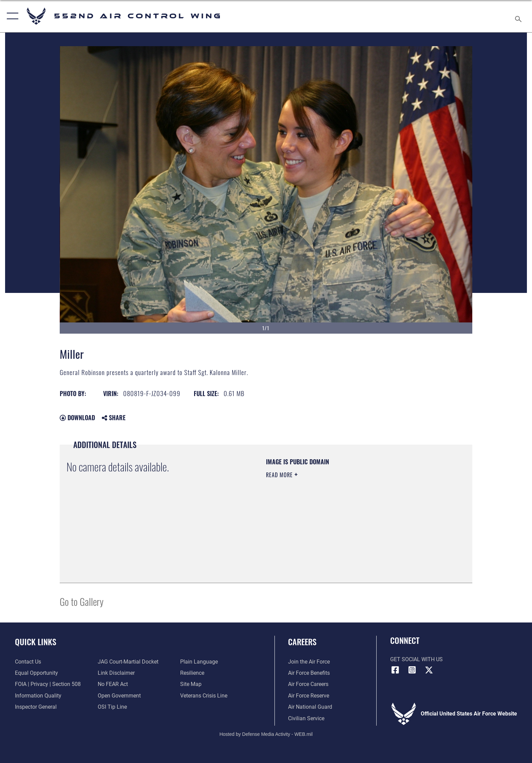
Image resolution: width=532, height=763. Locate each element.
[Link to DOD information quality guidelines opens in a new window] (38, 696)
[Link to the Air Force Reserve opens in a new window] (309, 696)
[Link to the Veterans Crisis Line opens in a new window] (204, 696)
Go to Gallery (82, 601)
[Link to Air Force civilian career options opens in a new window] (306, 718)
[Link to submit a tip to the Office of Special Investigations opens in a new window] (112, 707)
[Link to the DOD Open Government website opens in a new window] (119, 696)
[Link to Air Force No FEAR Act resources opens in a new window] (113, 684)
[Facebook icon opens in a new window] (395, 670)
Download (77, 417)
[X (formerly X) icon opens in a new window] (429, 670)
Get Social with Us (416, 659)
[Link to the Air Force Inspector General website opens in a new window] (36, 707)
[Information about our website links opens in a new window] (116, 673)
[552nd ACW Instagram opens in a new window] (412, 670)
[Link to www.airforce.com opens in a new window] (309, 662)
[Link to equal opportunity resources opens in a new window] (36, 673)
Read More (280, 475)
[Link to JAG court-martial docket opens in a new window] (128, 662)
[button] (11, 16)
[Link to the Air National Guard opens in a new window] (310, 707)
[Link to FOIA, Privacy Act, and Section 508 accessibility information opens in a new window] (48, 684)
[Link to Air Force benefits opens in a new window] (309, 673)
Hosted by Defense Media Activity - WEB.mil (266, 734)
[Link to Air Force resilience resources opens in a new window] (192, 673)
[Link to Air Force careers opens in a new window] (308, 684)
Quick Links (36, 642)
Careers (302, 642)
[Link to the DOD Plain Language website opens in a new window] (199, 662)
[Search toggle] (519, 16)
